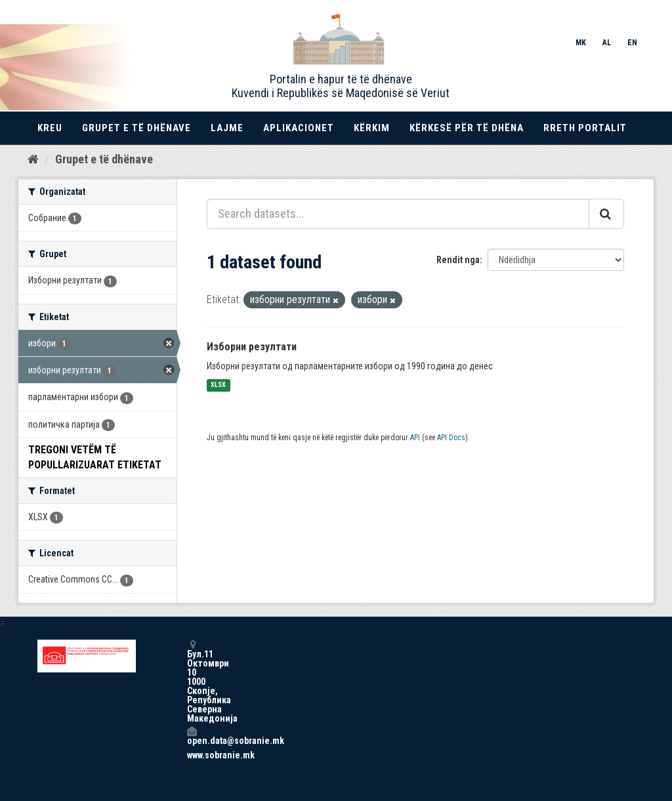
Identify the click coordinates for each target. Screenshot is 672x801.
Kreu (50, 128)
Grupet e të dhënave (136, 128)
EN (632, 43)
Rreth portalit (585, 128)
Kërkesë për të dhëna (467, 128)
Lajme (227, 128)
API (415, 438)
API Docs (451, 438)
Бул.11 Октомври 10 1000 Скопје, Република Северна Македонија (192, 681)
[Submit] (606, 214)
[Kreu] (33, 159)
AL (607, 43)
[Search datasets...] (398, 214)
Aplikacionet (299, 128)
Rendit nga (458, 260)
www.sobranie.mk (192, 755)
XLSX (218, 385)
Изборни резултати (252, 347)
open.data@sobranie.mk (192, 736)
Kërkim (372, 128)
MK (581, 43)
